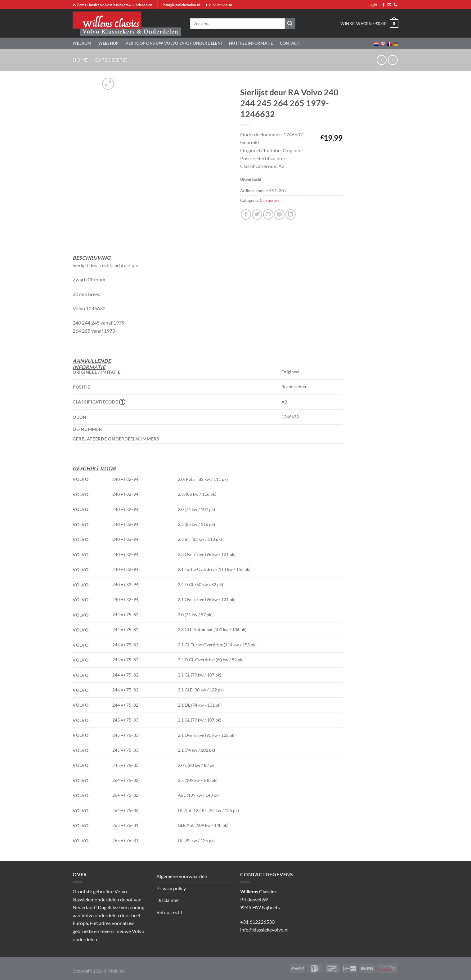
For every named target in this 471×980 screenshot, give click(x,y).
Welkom (82, 43)
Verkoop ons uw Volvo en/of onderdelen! (174, 43)
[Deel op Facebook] (246, 214)
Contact (290, 43)
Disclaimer (168, 900)
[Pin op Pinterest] (279, 214)
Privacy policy (171, 888)
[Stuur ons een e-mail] (389, 5)
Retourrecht (169, 912)
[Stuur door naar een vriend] (268, 214)
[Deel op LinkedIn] (291, 214)
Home (80, 60)
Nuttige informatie (251, 43)
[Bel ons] (395, 5)
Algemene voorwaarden (182, 876)
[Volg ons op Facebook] (384, 5)
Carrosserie (111, 60)
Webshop (109, 43)
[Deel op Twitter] (257, 214)
